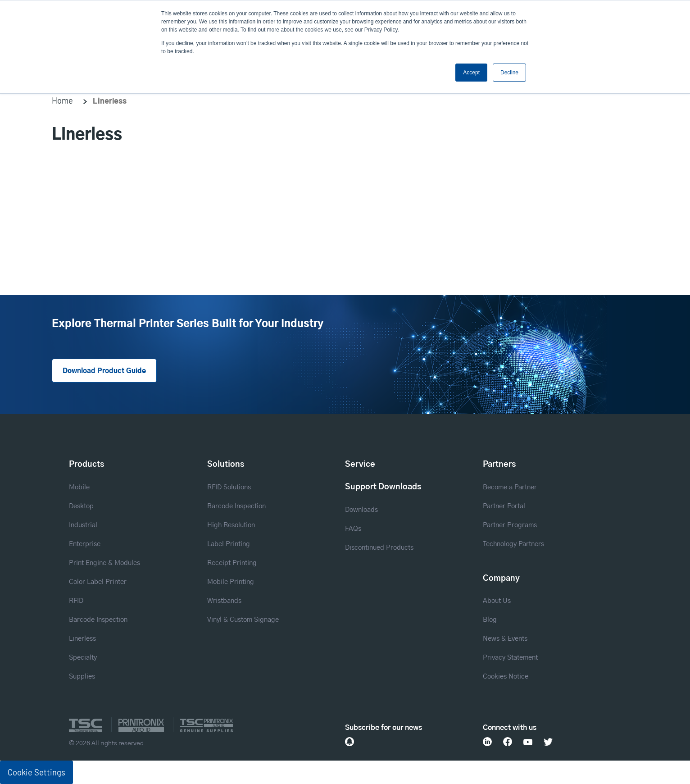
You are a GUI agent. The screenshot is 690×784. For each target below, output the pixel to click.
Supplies (82, 677)
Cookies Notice (506, 677)
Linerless (82, 639)
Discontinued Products (379, 548)
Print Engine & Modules (104, 563)
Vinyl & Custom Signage (243, 620)
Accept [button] (471, 73)
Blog (490, 620)
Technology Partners (513, 544)
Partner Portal (504, 506)
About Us (497, 601)
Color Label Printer (98, 582)
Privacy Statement (510, 658)
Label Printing (229, 544)
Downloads (361, 510)
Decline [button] (509, 73)
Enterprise (85, 544)
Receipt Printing (232, 563)
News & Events (505, 639)
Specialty (83, 658)
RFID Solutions (229, 487)
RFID (76, 601)
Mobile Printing (231, 582)
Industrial (83, 525)
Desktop (81, 506)
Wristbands (224, 601)
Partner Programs (510, 525)
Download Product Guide (104, 371)
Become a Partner (510, 487)
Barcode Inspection (98, 620)
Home (62, 100)
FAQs (353, 529)
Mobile (79, 487)
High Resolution (231, 525)
